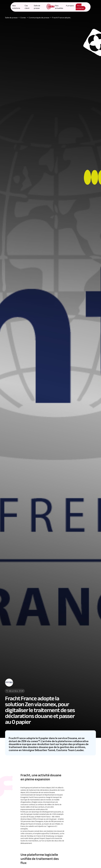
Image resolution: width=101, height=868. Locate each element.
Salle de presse (11, 17)
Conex (23, 17)
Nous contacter (80, 7)
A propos (70, 5)
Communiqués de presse (39, 17)
